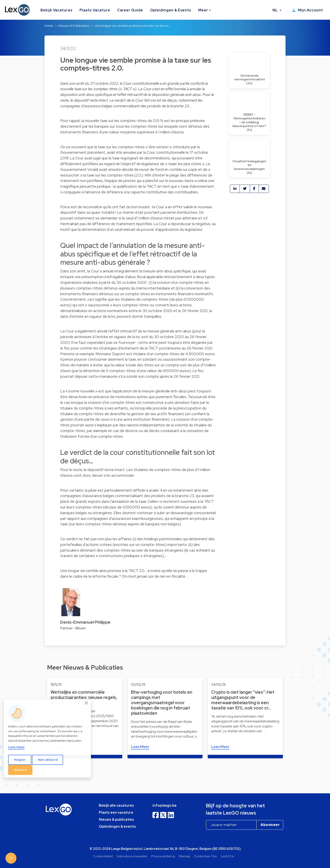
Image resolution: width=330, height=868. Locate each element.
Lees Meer (140, 747)
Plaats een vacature (116, 812)
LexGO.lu (227, 856)
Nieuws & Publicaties (74, 26)
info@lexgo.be (165, 805)
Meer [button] (203, 10)
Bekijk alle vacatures (116, 805)
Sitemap (184, 856)
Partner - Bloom (73, 628)
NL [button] (276, 10)
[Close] (87, 703)
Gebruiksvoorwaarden (132, 856)
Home (49, 26)
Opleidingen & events (117, 827)
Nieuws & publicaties (116, 819)
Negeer (20, 760)
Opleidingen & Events (171, 10)
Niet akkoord (48, 760)
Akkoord (20, 770)
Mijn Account (308, 10)
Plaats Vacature (95, 10)
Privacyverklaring (163, 856)
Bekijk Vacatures (57, 10)
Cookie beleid (103, 856)
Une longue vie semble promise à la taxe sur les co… (133, 26)
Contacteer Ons (205, 856)
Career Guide (130, 10)
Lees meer (16, 747)
